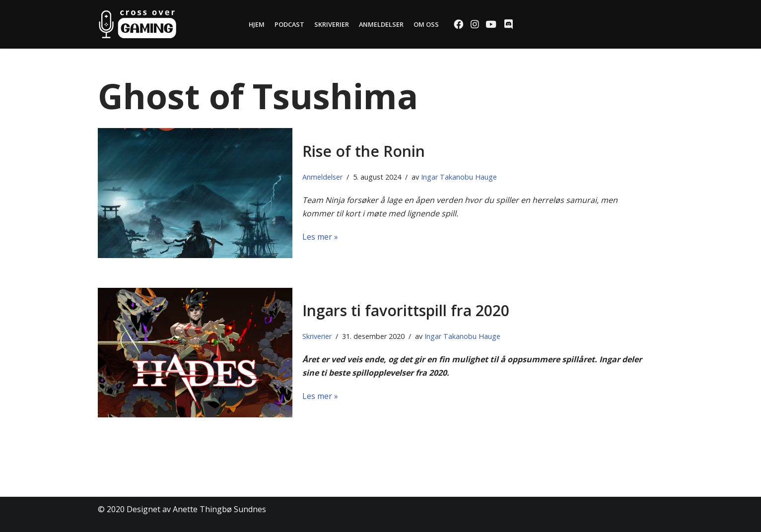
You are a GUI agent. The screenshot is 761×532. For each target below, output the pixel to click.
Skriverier (332, 24)
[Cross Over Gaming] (138, 24)
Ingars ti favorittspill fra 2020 (406, 310)
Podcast (289, 24)
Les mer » (320, 237)
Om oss (426, 24)
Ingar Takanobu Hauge (459, 177)
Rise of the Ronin (364, 151)
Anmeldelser (381, 24)
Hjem (257, 24)
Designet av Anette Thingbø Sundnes (196, 509)
